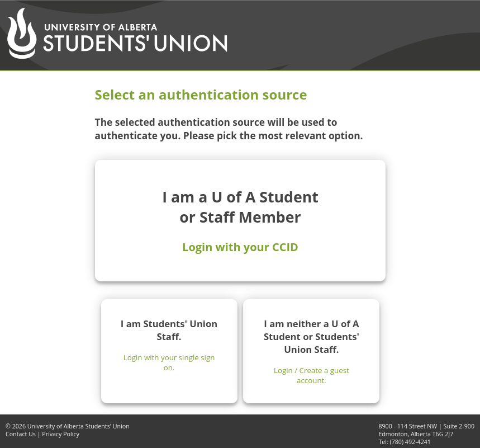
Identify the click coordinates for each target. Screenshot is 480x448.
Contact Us (21, 434)
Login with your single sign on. (169, 362)
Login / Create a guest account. (312, 375)
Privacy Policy (61, 434)
